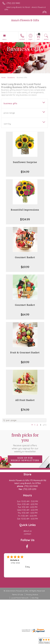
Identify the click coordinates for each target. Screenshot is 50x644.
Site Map (35, 598)
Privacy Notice (32, 595)
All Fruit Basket (25, 400)
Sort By (7, 124)
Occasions (11, 77)
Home (3, 77)
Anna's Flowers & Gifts (25, 20)
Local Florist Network (20, 598)
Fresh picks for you (25, 443)
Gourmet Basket (25, 257)
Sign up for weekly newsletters (25, 459)
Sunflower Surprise (25, 162)
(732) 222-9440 (13, 3)
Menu (4, 39)
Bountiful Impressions (25, 210)
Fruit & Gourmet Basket (25, 353)
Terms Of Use (18, 595)
